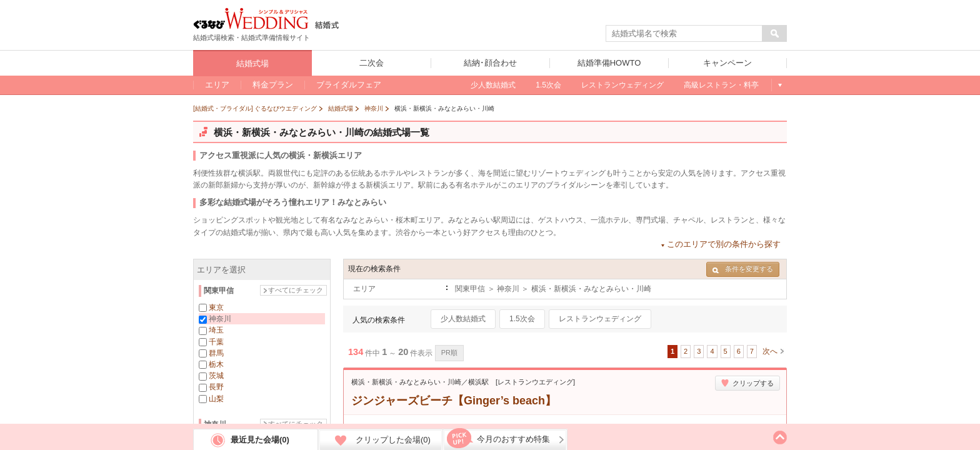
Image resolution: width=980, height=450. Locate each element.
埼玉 (216, 330)
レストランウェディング (600, 319)
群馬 (216, 353)
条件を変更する (743, 269)
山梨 (216, 399)
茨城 (216, 376)
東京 (216, 307)
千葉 (216, 342)
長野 (216, 387)
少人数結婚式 (463, 319)
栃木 (216, 364)
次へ (770, 351)
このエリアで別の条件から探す (724, 244)
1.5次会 (522, 319)
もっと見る (779, 85)
